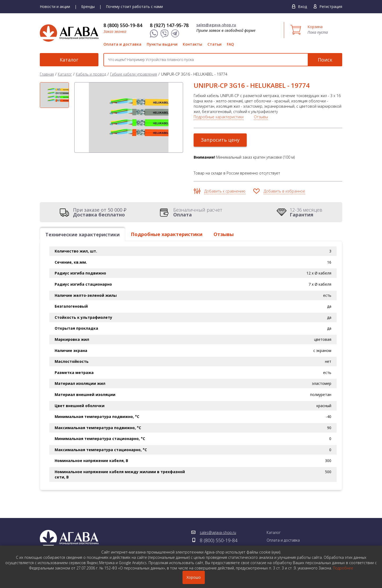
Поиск (325, 60)
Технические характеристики (83, 234)
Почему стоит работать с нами (134, 6)
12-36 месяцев (306, 212)
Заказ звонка (115, 31)
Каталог (69, 60)
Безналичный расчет (198, 212)
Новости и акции (55, 6)
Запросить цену (220, 140)
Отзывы (261, 117)
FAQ (230, 44)
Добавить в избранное (284, 191)
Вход (302, 6)
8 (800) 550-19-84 (123, 25)
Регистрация (331, 6)
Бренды (88, 6)
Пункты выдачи (162, 44)
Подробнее (343, 568)
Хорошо (194, 577)
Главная (47, 74)
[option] (54, 95)
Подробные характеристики (219, 117)
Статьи (214, 44)
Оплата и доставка (122, 44)
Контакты (192, 44)
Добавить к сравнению (225, 191)
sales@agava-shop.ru (216, 25)
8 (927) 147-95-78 (169, 25)
